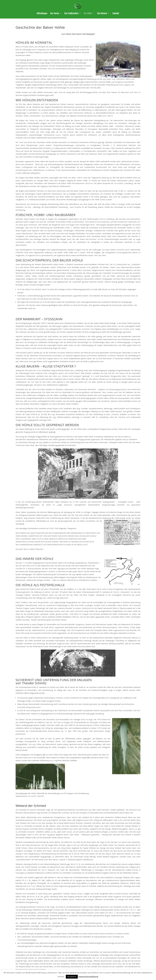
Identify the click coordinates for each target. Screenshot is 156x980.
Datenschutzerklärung (88, 976)
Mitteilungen (42, 13)
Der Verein (55, 13)
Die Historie (102, 13)
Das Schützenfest (71, 13)
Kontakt (116, 13)
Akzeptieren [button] (72, 977)
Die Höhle (88, 13)
